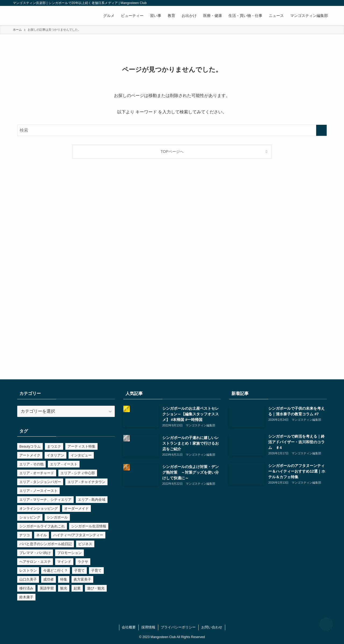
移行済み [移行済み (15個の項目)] (26, 588)
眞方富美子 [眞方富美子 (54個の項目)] (82, 579)
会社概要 (129, 627)
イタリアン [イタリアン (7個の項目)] (55, 455)
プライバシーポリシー (178, 627)
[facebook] (300, 3)
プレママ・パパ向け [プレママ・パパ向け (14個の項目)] (35, 553)
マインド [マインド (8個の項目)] (64, 562)
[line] (314, 3)
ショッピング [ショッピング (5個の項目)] (30, 517)
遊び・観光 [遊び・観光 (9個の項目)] (96, 588)
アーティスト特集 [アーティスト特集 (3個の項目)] (81, 446)
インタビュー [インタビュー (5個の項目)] (81, 455)
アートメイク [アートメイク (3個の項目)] (30, 455)
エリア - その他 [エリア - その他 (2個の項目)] (31, 464)
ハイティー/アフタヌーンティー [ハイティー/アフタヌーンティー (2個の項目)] (78, 535)
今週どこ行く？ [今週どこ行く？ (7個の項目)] (55, 571)
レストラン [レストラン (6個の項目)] (28, 571)
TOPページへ (172, 152)
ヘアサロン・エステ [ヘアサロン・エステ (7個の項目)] (35, 562)
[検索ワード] (172, 130)
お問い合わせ (212, 627)
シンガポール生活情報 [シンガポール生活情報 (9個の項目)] (89, 526)
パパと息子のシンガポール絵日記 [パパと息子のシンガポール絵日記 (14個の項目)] (46, 544)
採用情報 (148, 627)
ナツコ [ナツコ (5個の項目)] (25, 535)
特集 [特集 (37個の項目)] (64, 579)
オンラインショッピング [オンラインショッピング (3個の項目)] (39, 508)
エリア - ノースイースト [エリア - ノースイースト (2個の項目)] (38, 491)
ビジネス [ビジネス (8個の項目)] (85, 544)
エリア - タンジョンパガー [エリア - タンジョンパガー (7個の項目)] (40, 482)
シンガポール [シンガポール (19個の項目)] (57, 517)
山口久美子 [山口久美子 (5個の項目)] (28, 579)
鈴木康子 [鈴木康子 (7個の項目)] (26, 597)
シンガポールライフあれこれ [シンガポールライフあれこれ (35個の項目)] (42, 526)
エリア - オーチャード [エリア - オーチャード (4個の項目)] (37, 473)
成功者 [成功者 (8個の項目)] (49, 579)
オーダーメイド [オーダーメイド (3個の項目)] (76, 508)
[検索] (328, 3)
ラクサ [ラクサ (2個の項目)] (83, 562)
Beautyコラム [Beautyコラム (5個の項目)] (30, 446)
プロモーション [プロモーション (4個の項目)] (69, 553)
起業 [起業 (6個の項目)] (77, 588)
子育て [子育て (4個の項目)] (96, 571)
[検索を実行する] (321, 130)
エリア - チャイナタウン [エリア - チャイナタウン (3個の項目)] (87, 482)
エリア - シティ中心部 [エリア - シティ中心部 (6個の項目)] (78, 473)
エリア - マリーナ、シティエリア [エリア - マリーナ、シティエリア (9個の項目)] (45, 500)
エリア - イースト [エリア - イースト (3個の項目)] (64, 464)
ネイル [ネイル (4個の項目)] (42, 535)
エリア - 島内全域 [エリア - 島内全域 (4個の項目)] (92, 500)
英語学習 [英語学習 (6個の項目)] (47, 588)
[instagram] (307, 3)
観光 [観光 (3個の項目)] (64, 588)
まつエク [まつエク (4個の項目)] (54, 446)
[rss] (321, 3)
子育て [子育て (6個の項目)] (79, 571)
